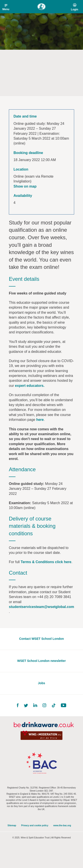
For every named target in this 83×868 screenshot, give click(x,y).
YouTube (64, 705)
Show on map (25, 186)
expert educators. (30, 386)
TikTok (54, 705)
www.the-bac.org (62, 825)
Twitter (26, 706)
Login (74, 9)
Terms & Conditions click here (46, 562)
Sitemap (12, 825)
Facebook (18, 705)
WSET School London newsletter (41, 661)
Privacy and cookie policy (35, 825)
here (40, 420)
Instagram (44, 705)
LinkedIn (35, 705)
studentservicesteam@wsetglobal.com (41, 607)
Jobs (41, 683)
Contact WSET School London (41, 639)
